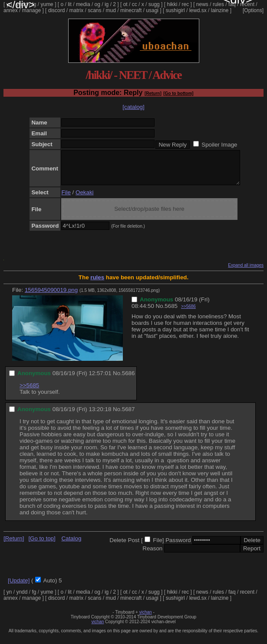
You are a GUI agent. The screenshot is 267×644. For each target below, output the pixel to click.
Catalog (71, 545)
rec (186, 4)
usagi (152, 10)
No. (160, 312)
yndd (22, 4)
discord (57, 10)
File (66, 199)
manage (31, 10)
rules (218, 4)
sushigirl (175, 10)
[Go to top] (42, 545)
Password (178, 547)
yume (47, 4)
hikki (172, 4)
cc (135, 4)
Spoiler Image (219, 145)
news (202, 4)
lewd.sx (198, 10)
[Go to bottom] (178, 93)
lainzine (220, 10)
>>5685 (29, 392)
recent (247, 4)
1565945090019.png (51, 296)
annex (11, 10)
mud (111, 10)
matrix (76, 10)
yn (9, 4)
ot (125, 4)
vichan (146, 619)
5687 (129, 416)
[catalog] (133, 107)
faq (232, 4)
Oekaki (84, 199)
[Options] (253, 10)
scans (94, 10)
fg (34, 4)
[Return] (153, 93)
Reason (152, 555)
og (97, 4)
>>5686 (188, 313)
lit (70, 4)
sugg (154, 4)
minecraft (131, 10)
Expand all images (246, 272)
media (83, 4)
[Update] (19, 587)
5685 (171, 312)
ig (107, 4)
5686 (129, 380)
